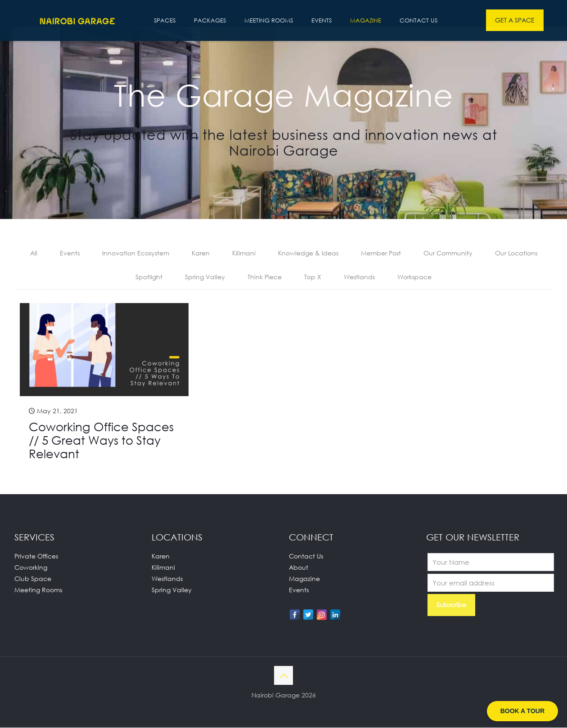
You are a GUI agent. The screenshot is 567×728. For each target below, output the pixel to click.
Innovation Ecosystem (136, 253)
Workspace (414, 277)
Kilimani (244, 253)
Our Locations (516, 253)
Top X (313, 277)
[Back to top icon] (283, 676)
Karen (201, 253)
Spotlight (149, 277)
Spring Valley (205, 277)
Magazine (304, 579)
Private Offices (36, 556)
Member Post (381, 253)
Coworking (31, 568)
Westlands (359, 277)
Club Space (33, 579)
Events (70, 253)
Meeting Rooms (38, 590)
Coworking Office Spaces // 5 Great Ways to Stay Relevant (101, 441)
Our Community (448, 253)
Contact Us (306, 556)
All (34, 253)
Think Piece (265, 277)
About (299, 568)
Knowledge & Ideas (308, 253)
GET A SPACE (515, 20)
